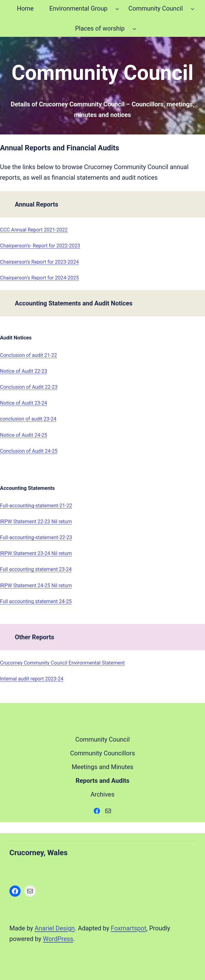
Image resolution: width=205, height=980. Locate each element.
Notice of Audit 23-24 (24, 403)
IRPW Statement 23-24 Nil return (36, 553)
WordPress (58, 939)
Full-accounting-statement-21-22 (36, 506)
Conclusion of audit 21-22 (28, 355)
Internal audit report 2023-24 (32, 679)
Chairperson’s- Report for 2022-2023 (40, 246)
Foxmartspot (129, 928)
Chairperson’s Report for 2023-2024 (39, 262)
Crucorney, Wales (38, 853)
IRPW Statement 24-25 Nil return (36, 585)
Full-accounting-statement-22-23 (36, 537)
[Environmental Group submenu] (117, 8)
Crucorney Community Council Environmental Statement (62, 663)
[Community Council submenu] (192, 8)
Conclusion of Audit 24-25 (29, 451)
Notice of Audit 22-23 (24, 371)
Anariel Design (55, 928)
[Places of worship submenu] (134, 28)
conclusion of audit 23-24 (28, 419)
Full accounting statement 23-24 (36, 569)
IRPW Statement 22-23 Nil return (36, 522)
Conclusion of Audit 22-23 (29, 387)
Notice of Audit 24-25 (24, 435)
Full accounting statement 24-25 (36, 601)
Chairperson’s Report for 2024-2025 (39, 278)
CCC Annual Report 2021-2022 (34, 230)
